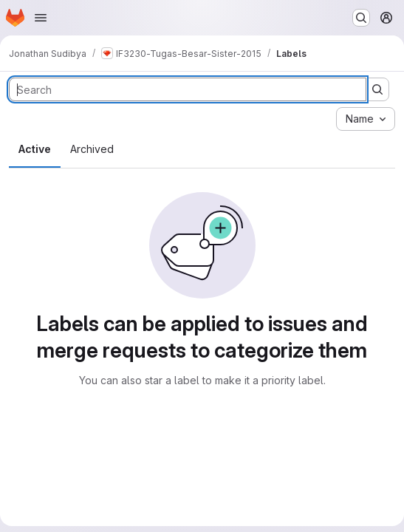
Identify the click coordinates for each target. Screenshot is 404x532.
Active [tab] (35, 149)
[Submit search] (377, 89)
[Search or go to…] (361, 18)
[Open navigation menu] (41, 18)
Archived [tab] (92, 149)
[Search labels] (188, 89)
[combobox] (366, 119)
